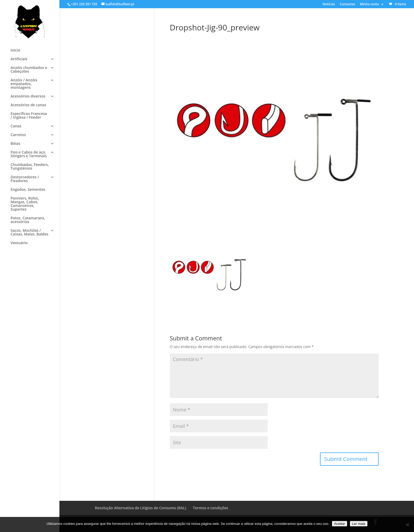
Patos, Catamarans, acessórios (28, 220)
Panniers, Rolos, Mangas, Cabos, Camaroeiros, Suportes (25, 204)
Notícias (329, 4)
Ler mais (359, 524)
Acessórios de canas (28, 105)
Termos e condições (211, 508)
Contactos (347, 4)
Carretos (18, 135)
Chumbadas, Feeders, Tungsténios (30, 167)
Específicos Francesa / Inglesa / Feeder (29, 116)
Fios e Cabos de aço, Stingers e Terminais (29, 154)
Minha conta (369, 4)
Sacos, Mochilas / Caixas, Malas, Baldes (29, 233)
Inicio (15, 50)
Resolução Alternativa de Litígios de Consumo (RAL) (140, 508)
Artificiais (19, 59)
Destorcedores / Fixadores (25, 179)
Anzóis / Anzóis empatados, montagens (24, 84)
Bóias (15, 144)
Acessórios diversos (28, 96)
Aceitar (339, 524)
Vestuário (19, 243)
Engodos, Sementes (28, 190)
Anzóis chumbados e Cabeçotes (29, 70)
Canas (16, 126)
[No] (407, 525)
